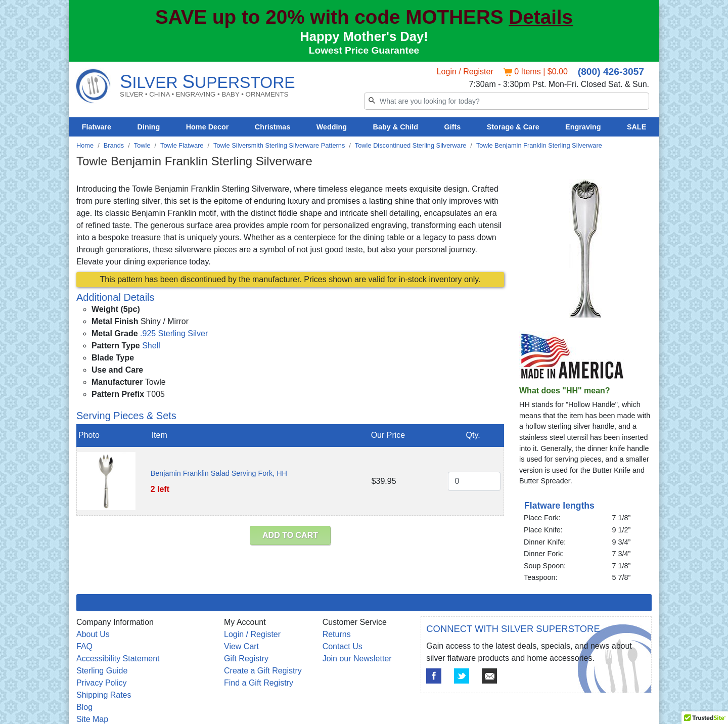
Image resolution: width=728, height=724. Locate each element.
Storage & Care (513, 127)
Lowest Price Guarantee (364, 50)
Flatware (97, 127)
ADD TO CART (290, 535)
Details (541, 17)
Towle (142, 145)
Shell (151, 346)
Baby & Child (396, 127)
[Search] (507, 101)
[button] (705, 714)
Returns (337, 634)
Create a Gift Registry (263, 671)
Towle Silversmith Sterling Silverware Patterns (279, 145)
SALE (636, 127)
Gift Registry (246, 659)
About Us (93, 634)
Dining (149, 127)
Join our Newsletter (357, 659)
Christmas (272, 127)
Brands (114, 145)
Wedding (332, 127)
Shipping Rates (104, 695)
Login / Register (465, 72)
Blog (84, 707)
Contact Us (343, 646)
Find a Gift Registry (259, 683)
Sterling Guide (102, 671)
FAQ (84, 646)
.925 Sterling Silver (174, 333)
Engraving (583, 127)
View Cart (241, 646)
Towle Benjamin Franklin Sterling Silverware (539, 145)
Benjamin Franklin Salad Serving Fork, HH (219, 473)
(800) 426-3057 (611, 72)
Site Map (92, 719)
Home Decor (208, 127)
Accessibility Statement (118, 659)
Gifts (453, 127)
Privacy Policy (102, 683)
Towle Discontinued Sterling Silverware (411, 145)
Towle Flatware (182, 145)
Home (85, 145)
